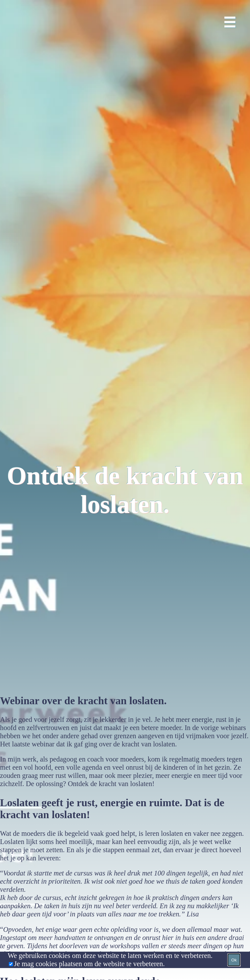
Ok (234, 960)
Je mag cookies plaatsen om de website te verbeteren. (89, 964)
